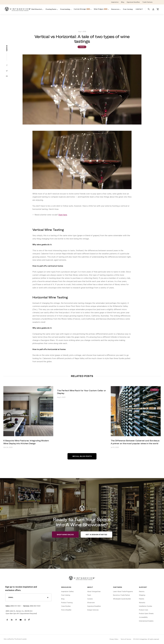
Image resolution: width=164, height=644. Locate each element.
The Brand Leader (20, 639)
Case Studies (66, 606)
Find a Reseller (66, 610)
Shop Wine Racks (65, 535)
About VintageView (94, 592)
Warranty (142, 603)
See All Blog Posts (82, 456)
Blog (63, 599)
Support (143, 587)
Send (48, 597)
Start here (63, 215)
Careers (90, 599)
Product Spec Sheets (146, 614)
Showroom (91, 603)
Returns (142, 592)
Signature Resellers (94, 606)
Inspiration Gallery (67, 592)
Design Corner (44, 390)
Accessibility (143, 617)
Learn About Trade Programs (123, 592)
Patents (142, 599)
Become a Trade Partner (121, 595)
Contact (139, 9)
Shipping (142, 595)
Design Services (93, 610)
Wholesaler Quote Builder (122, 599)
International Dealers (146, 621)
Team (89, 595)
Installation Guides (145, 606)
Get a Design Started (96, 535)
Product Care (143, 610)
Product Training (67, 603)
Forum (82, 47)
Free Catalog (66, 595)
